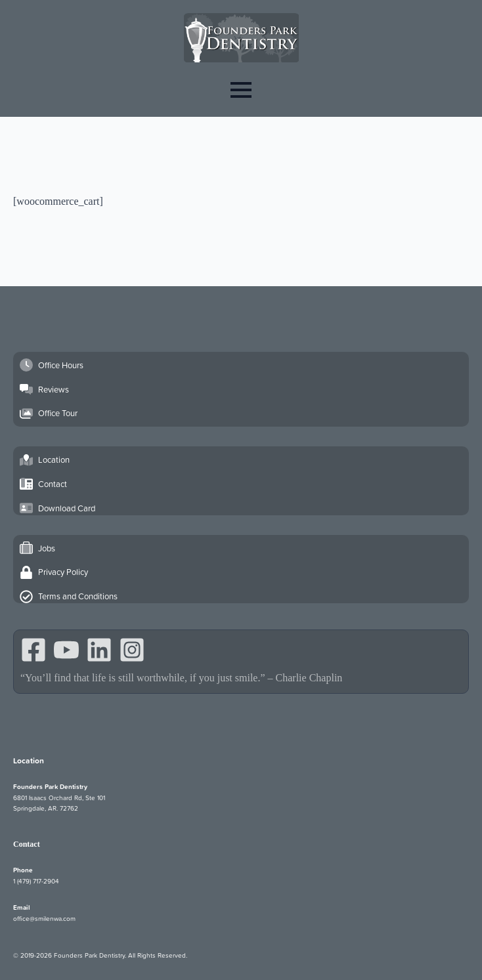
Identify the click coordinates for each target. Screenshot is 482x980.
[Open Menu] (241, 90)
